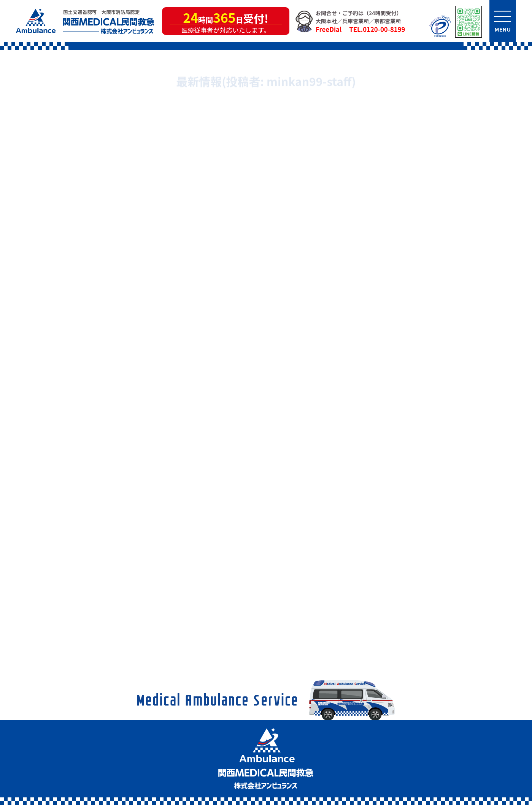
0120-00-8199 (384, 29)
